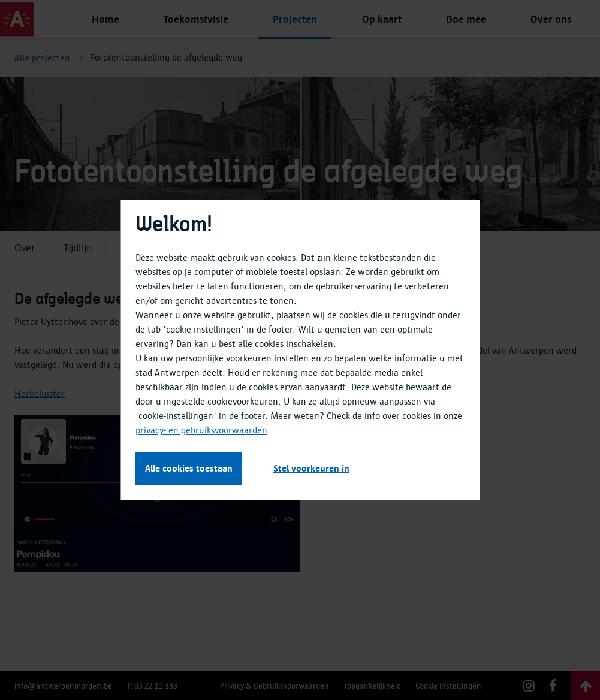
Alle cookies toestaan (189, 469)
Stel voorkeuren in (311, 469)
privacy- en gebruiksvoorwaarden (201, 430)
